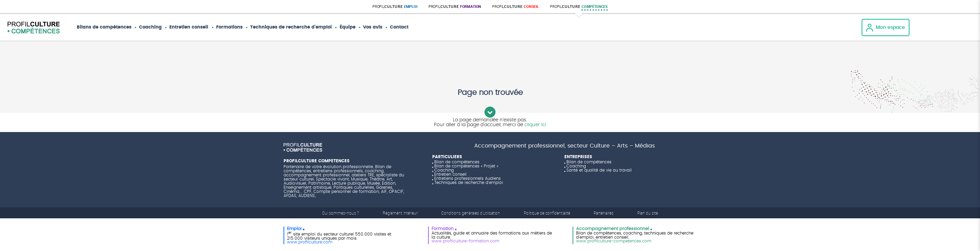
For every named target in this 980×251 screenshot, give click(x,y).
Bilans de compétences (104, 27)
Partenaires (604, 213)
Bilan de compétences (457, 162)
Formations (229, 27)
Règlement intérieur (400, 213)
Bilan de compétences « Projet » (466, 166)
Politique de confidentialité (547, 213)
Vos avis (373, 27)
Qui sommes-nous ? (340, 213)
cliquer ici (535, 125)
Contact (399, 27)
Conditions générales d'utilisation (471, 213)
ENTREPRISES (578, 157)
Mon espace (886, 28)
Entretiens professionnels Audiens (467, 178)
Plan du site (648, 213)
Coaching (150, 27)
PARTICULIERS (447, 157)
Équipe (348, 27)
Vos (953, 27)
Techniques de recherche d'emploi (291, 27)
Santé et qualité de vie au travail (599, 170)
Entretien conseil (189, 27)
